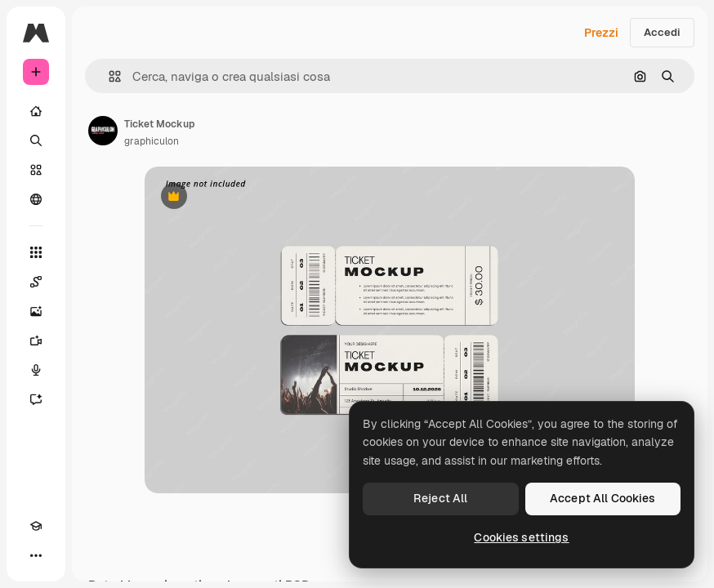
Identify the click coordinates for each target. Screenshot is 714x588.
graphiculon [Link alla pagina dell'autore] (152, 141)
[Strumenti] (36, 252)
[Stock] (36, 170)
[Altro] (36, 555)
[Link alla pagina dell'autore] (103, 131)
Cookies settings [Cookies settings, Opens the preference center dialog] (521, 537)
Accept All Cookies (603, 498)
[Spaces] (36, 282)
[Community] (36, 199)
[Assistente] (36, 399)
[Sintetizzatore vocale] (36, 370)
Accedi (662, 32)
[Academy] (36, 526)
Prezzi (601, 33)
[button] (108, 76)
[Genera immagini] (36, 311)
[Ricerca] (36, 140)
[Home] (36, 111)
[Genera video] (36, 341)
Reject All (440, 498)
